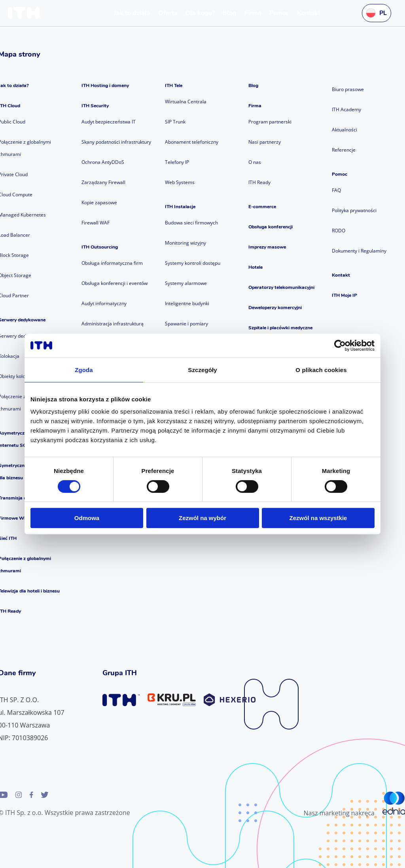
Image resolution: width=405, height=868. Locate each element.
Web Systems (180, 182)
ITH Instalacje (180, 207)
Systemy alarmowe (186, 283)
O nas (255, 162)
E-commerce (262, 207)
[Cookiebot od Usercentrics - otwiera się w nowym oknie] (340, 346)
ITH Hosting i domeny (105, 85)
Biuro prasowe (348, 89)
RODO (339, 231)
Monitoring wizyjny (185, 243)
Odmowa (87, 518)
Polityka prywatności (354, 210)
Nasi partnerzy (265, 142)
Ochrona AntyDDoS (103, 162)
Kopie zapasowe (99, 202)
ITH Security (95, 106)
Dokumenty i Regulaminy (359, 251)
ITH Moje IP (344, 295)
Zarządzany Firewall (103, 182)
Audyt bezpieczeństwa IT (109, 122)
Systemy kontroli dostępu (193, 263)
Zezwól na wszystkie (318, 518)
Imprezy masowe (267, 247)
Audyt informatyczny (104, 303)
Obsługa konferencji (271, 227)
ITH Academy (346, 109)
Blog (253, 85)
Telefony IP (177, 162)
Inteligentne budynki (187, 303)
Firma (255, 106)
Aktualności (344, 130)
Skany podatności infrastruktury (116, 142)
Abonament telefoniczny (192, 142)
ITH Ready (259, 182)
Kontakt (341, 275)
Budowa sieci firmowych (191, 223)
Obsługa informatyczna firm (112, 263)
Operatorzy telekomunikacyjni (281, 287)
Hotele (255, 267)
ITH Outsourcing (100, 247)
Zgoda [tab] (84, 370)
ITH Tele (174, 85)
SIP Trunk (175, 122)
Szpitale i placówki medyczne (280, 328)
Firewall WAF (96, 223)
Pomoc (340, 174)
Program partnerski (270, 122)
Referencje (344, 150)
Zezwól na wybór (202, 518)
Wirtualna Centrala (186, 102)
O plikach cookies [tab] (321, 370)
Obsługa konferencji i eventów (114, 283)
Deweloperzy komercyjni (275, 308)
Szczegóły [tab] (202, 370)
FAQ (336, 190)
